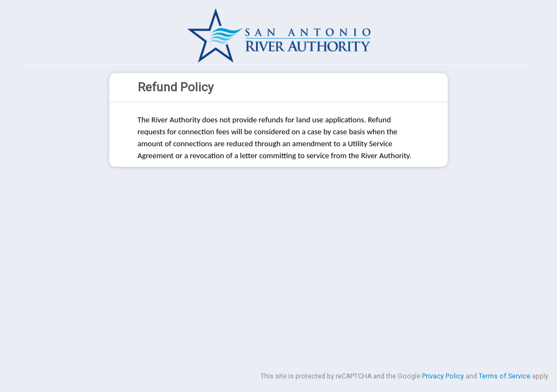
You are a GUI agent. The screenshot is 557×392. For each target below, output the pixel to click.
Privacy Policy (443, 376)
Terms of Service (505, 376)
